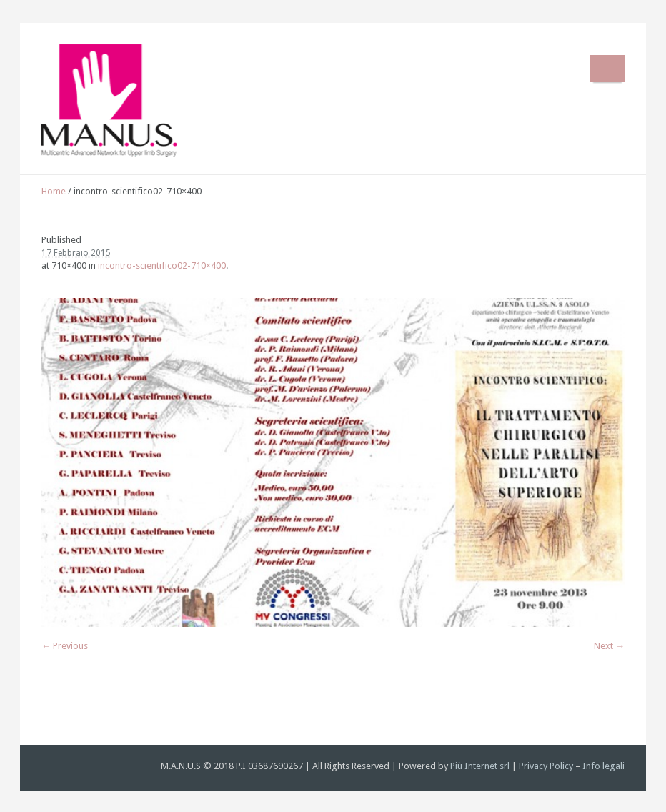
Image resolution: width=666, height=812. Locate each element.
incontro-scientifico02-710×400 (162, 266)
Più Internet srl (480, 766)
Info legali (603, 766)
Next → (609, 646)
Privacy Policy (546, 766)
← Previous (65, 646)
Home (54, 191)
